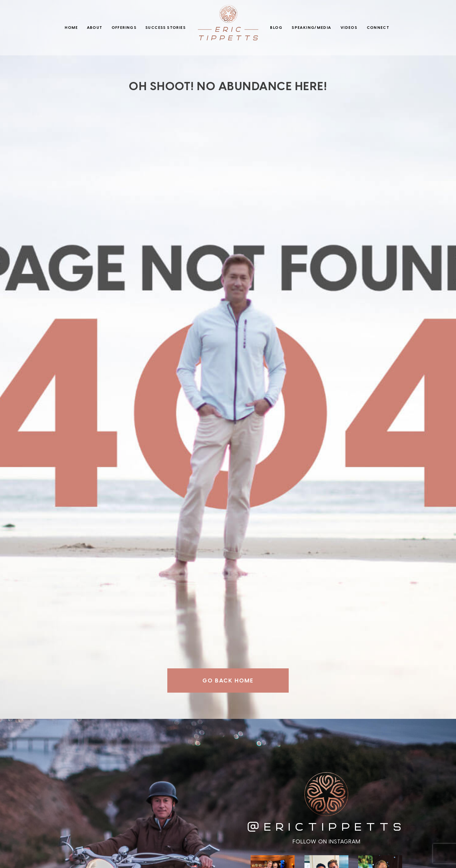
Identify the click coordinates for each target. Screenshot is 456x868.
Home (71, 28)
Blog (276, 28)
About (95, 28)
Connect (378, 28)
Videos (349, 28)
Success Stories (166, 28)
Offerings (124, 28)
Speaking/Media (311, 28)
